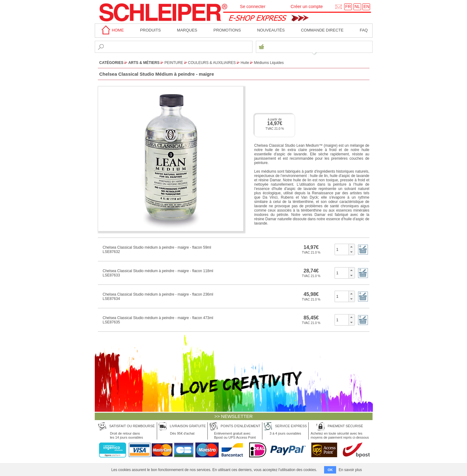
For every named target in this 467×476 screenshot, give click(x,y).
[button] (351, 247)
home (112, 30)
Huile (245, 63)
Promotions (227, 30)
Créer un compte (306, 6)
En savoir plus (350, 470)
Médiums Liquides (269, 63)
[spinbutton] (342, 249)
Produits (150, 30)
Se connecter (253, 6)
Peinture (174, 63)
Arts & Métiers (144, 63)
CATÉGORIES (111, 63)
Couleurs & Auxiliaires (212, 63)
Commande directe (322, 30)
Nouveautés (271, 30)
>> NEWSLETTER (233, 416)
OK (330, 470)
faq (364, 30)
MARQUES (187, 30)
